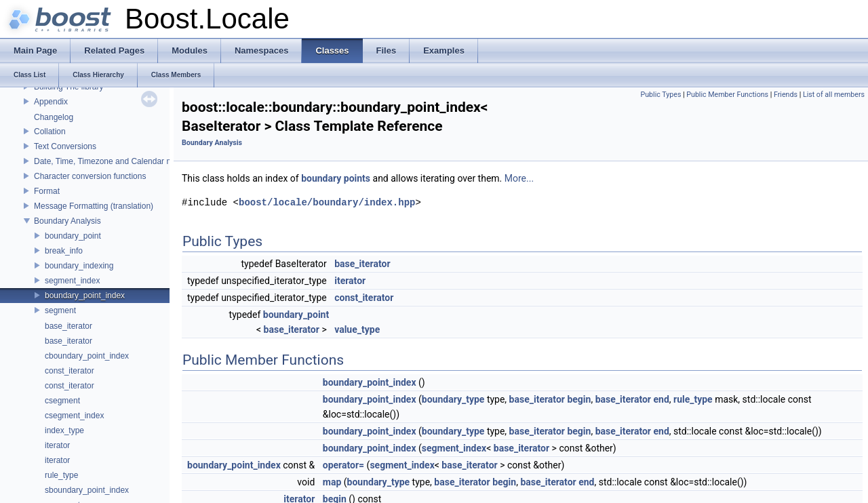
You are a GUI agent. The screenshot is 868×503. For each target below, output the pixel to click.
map (332, 482)
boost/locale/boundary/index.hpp (327, 202)
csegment (62, 401)
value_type (357, 329)
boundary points (336, 178)
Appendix (51, 102)
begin (579, 399)
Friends (786, 95)
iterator (57, 445)
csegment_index (74, 416)
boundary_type (453, 399)
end (661, 399)
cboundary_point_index (87, 356)
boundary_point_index (85, 296)
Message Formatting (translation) (94, 206)
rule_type (61, 475)
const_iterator (70, 371)
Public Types (660, 95)
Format (47, 191)
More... (519, 178)
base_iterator (68, 326)
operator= (343, 465)
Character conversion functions (90, 176)
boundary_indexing (79, 266)
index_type (64, 430)
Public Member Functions (727, 95)
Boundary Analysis (67, 221)
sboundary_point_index (87, 490)
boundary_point (73, 236)
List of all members (834, 95)
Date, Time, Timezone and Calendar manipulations (125, 161)
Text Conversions (65, 146)
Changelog (54, 117)
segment (60, 310)
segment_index (72, 281)
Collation (50, 132)
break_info (64, 251)
